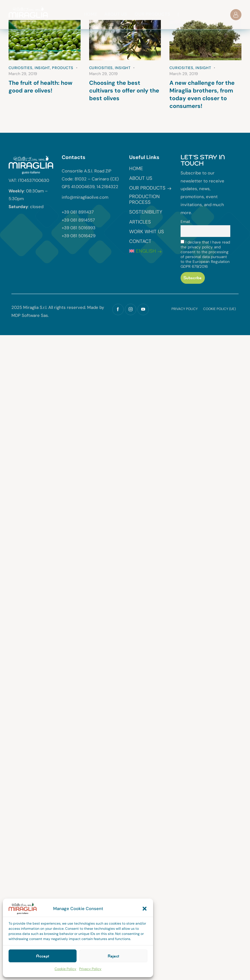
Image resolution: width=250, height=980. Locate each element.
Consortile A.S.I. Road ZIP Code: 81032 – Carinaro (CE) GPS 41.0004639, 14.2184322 (90, 179)
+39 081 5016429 (79, 236)
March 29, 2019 (23, 74)
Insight (42, 68)
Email (185, 222)
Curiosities (21, 68)
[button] (145, 909)
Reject (113, 956)
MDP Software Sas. (30, 315)
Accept (43, 956)
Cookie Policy (65, 969)
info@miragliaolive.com (85, 197)
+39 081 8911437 (78, 212)
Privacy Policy (90, 969)
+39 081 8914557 (78, 220)
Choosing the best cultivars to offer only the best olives (124, 90)
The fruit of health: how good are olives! (40, 87)
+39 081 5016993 (79, 228)
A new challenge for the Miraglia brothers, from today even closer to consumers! (202, 94)
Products (63, 68)
